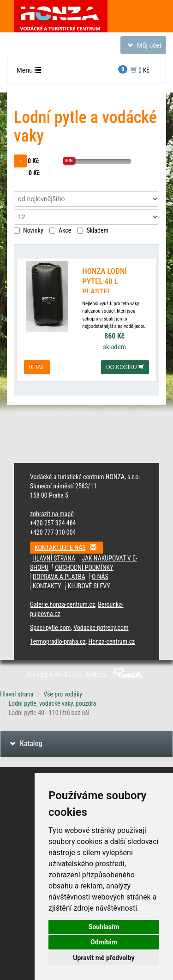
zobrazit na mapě (52, 514)
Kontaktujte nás (69, 547)
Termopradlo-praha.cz (58, 641)
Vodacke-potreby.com (101, 628)
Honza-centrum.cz (112, 641)
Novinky (29, 230)
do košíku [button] (125, 367)
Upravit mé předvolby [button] (104, 958)
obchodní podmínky (84, 567)
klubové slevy (89, 586)
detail (37, 367)
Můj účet (143, 47)
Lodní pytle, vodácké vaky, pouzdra (52, 703)
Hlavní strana (54, 558)
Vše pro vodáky (63, 694)
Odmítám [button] (104, 942)
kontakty (47, 586)
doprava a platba (59, 577)
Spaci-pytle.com (50, 628)
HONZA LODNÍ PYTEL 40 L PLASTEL (104, 281)
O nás (100, 577)
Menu (31, 72)
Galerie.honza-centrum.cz (63, 604)
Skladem (93, 230)
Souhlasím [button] (104, 927)
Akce (60, 230)
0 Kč (134, 70)
